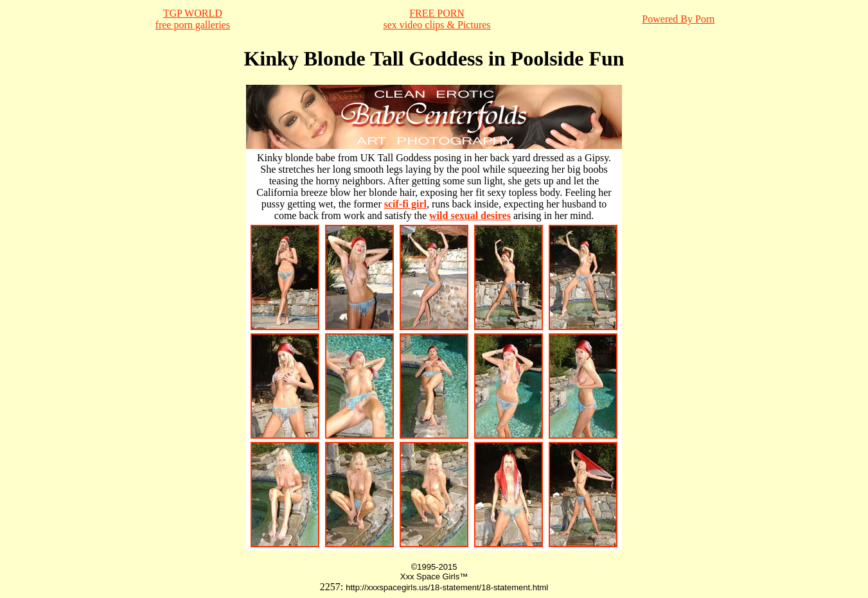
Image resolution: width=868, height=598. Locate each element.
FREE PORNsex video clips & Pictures (437, 19)
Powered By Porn (678, 19)
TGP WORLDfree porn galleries (193, 19)
